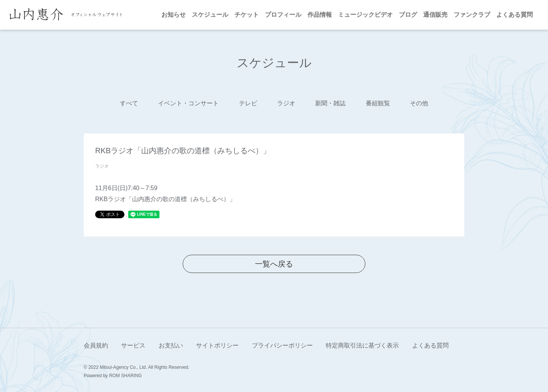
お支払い (171, 345)
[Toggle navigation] (131, 15)
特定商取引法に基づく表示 (362, 345)
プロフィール (283, 15)
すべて (129, 103)
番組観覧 (378, 103)
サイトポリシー (217, 345)
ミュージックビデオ (365, 15)
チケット (247, 15)
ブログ (408, 15)
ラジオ (286, 103)
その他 (419, 103)
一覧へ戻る (274, 264)
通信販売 (435, 15)
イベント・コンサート (188, 103)
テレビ (248, 103)
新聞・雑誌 (330, 103)
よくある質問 (515, 15)
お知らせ (174, 15)
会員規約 (96, 345)
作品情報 (320, 15)
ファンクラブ (472, 15)
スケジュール (210, 15)
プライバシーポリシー (282, 345)
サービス (133, 345)
